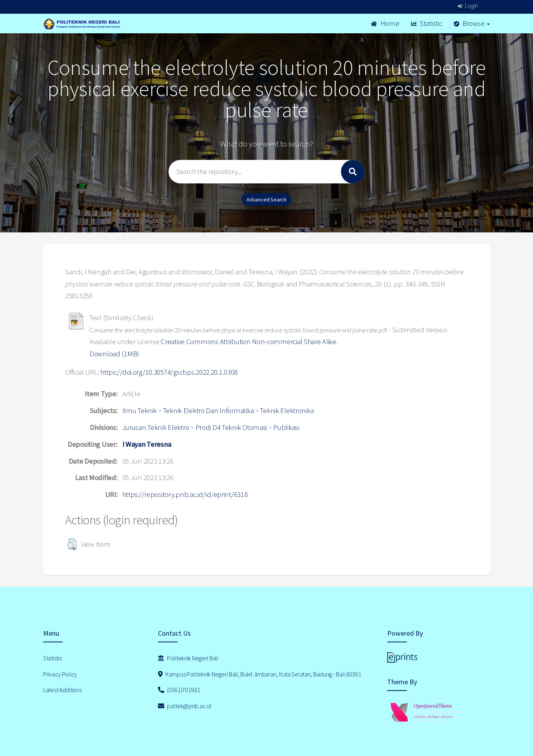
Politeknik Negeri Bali (188, 658)
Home (385, 23)
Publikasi (286, 427)
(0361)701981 (179, 690)
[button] (72, 544)
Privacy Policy (60, 674)
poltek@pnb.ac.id (185, 706)
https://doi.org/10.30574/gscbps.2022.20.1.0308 (169, 372)
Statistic (427, 23)
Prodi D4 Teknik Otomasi (231, 427)
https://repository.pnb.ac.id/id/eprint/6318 (185, 494)
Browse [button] (472, 23)
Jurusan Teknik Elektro (156, 427)
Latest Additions (63, 690)
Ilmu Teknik (140, 411)
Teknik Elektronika (287, 411)
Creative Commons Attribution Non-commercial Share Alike (248, 342)
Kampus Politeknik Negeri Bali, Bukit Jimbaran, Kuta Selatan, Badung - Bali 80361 (260, 674)
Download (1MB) (114, 354)
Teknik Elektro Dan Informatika (208, 411)
